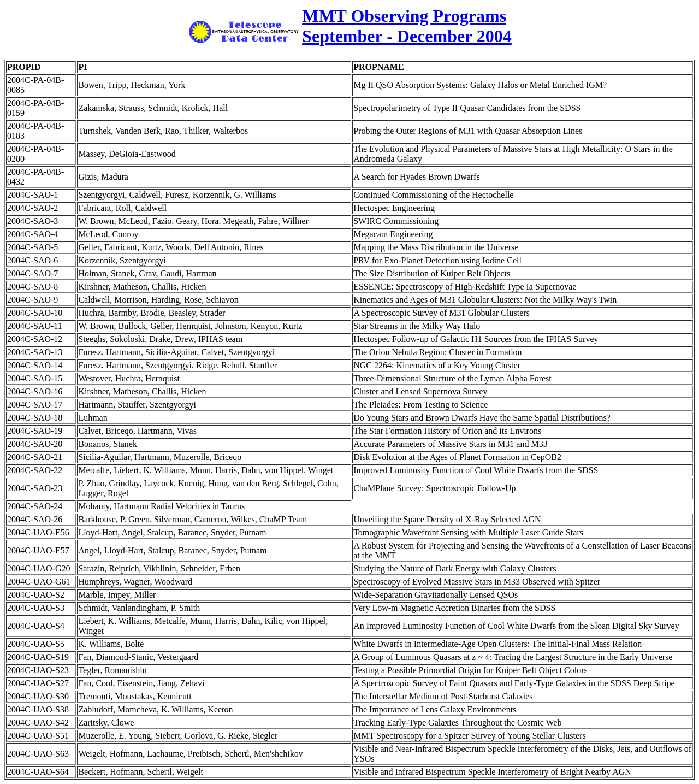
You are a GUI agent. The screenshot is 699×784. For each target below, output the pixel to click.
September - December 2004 (407, 36)
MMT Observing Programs (404, 16)
